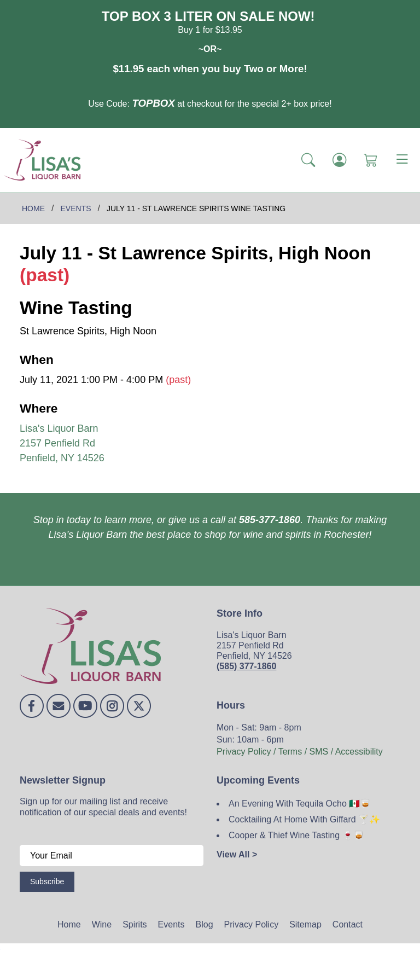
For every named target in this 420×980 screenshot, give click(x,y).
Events (171, 924)
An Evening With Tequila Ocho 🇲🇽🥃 (300, 804)
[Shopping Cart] (371, 160)
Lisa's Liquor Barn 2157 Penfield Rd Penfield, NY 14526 (62, 443)
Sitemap (305, 924)
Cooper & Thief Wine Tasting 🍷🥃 (296, 835)
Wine (102, 924)
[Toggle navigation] (402, 160)
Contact (348, 924)
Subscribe (47, 882)
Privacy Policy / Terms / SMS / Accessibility (300, 752)
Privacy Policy (252, 924)
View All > (237, 854)
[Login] (339, 160)
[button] (308, 160)
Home (69, 924)
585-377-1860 (270, 520)
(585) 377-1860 (246, 666)
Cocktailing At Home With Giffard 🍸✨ (304, 819)
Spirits (135, 924)
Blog (205, 924)
